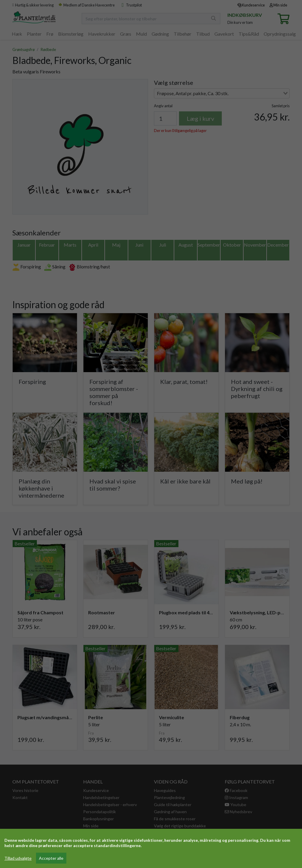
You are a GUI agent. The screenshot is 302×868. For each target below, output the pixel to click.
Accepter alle (51, 858)
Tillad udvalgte (18, 858)
